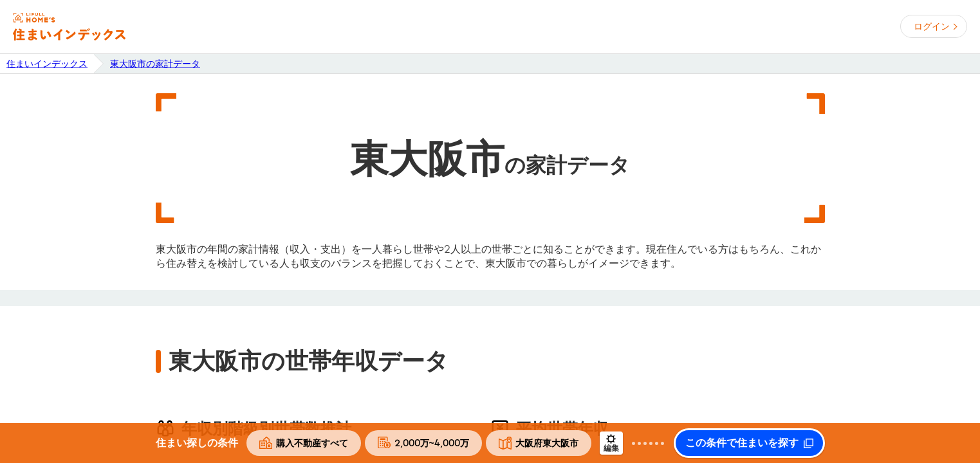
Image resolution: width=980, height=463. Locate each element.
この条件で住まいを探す (742, 443)
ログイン (932, 26)
